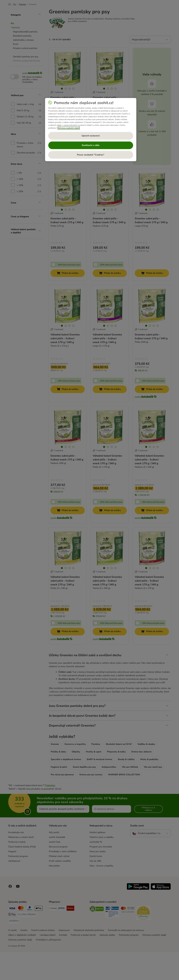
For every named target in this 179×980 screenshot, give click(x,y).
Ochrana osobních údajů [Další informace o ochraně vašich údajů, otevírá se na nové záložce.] (69, 128)
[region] (91, 130)
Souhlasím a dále (91, 145)
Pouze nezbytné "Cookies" (91, 155)
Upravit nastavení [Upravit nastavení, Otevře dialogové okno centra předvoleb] (91, 136)
